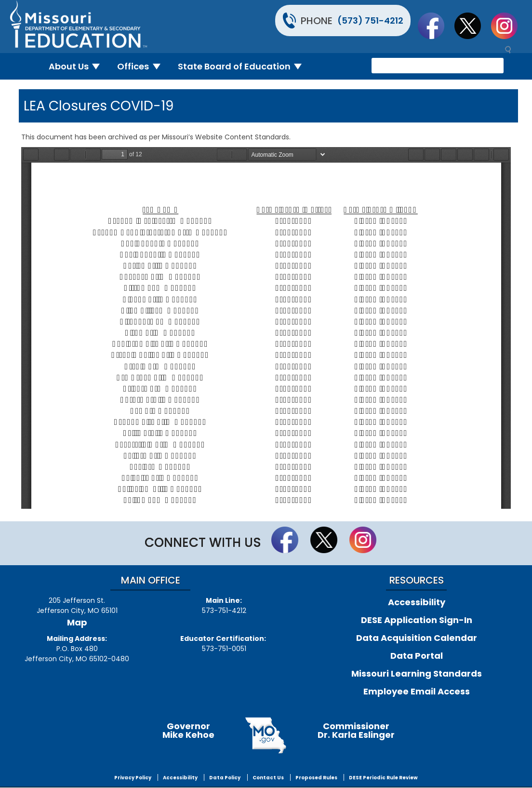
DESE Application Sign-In (417, 620)
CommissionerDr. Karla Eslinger (356, 730)
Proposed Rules (316, 778)
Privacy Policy (133, 778)
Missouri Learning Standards (417, 673)
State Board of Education (244, 66)
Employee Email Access (417, 691)
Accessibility (417, 602)
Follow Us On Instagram (509, 26)
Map (77, 622)
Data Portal (417, 656)
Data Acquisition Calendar (417, 638)
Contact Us (268, 778)
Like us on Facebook (436, 26)
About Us (78, 66)
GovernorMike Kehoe (188, 730)
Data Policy (225, 778)
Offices (143, 66)
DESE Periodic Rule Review (383, 778)
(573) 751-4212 (370, 20)
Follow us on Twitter (472, 26)
